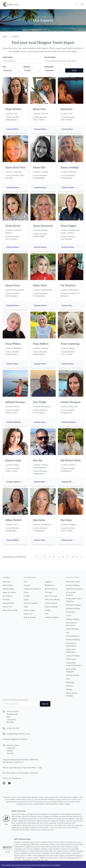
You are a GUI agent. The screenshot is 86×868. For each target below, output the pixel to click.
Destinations (8, 585)
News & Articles (9, 592)
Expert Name (8, 57)
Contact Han (68, 540)
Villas (68, 679)
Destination (49, 67)
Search (74, 70)
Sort (4, 67)
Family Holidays (72, 629)
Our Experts (8, 596)
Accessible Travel (73, 582)
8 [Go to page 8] (72, 557)
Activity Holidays (73, 585)
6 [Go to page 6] (63, 557)
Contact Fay (68, 305)
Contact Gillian (14, 540)
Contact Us (7, 607)
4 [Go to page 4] (54, 557)
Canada (27, 585)
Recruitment (8, 610)
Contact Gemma (70, 422)
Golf (68, 632)
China (26, 592)
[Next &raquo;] (81, 557)
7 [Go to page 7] (68, 557)
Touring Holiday (73, 675)
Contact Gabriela (15, 422)
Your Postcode (50, 57)
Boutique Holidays (74, 605)
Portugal (48, 592)
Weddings (70, 682)
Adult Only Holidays (74, 589)
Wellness (70, 686)
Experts (16, 36)
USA (47, 614)
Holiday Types (9, 589)
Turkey (48, 610)
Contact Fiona (13, 364)
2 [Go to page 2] (45, 557)
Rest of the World (52, 600)
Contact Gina (41, 540)
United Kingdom (52, 617)
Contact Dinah (13, 129)
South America (51, 603)
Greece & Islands (31, 603)
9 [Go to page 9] (77, 557)
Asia (25, 582)
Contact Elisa (68, 129)
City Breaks (70, 612)
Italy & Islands (30, 617)
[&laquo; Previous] (36, 557)
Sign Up (45, 704)
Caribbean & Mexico (32, 589)
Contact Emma (14, 187)
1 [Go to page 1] (40, 557)
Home (5, 36)
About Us (7, 582)
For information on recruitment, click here (20, 773)
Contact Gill (68, 482)
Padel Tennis (71, 659)
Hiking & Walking (73, 640)
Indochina (28, 614)
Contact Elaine (41, 129)
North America (51, 589)
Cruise (68, 616)
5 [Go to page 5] (58, 557)
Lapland (48, 582)
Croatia (27, 596)
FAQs (16, 610)
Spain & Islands (51, 607)
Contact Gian (41, 482)
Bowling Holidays (73, 608)
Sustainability (8, 603)
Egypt (26, 600)
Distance (27, 67)
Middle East (50, 585)
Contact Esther (41, 305)
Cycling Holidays (73, 619)
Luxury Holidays (73, 656)
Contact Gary (41, 422)
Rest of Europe (51, 596)
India (26, 607)
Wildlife (69, 689)
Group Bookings (73, 636)
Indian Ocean (29, 610)
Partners (6, 600)
